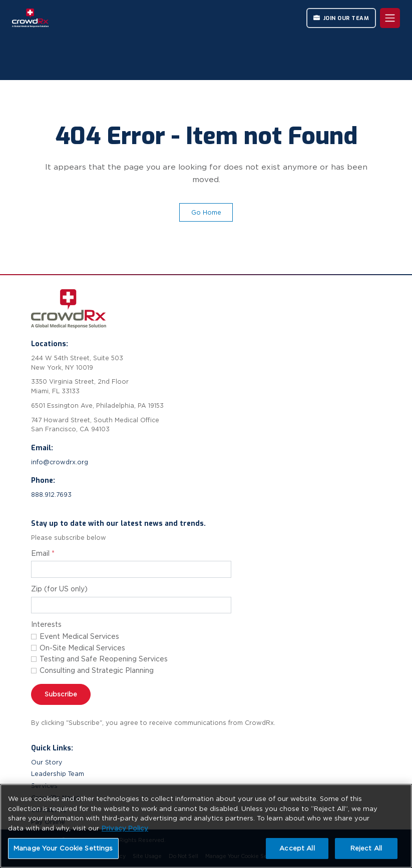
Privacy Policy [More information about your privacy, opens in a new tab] (125, 828)
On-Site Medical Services (82, 648)
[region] (206, 826)
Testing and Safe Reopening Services (104, 659)
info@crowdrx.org (60, 462)
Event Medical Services (79, 636)
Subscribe (61, 694)
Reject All (366, 848)
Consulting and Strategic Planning (97, 670)
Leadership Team (58, 774)
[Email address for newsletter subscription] (131, 569)
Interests (46, 624)
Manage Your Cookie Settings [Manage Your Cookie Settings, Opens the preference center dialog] (63, 848)
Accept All (297, 848)
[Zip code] (131, 605)
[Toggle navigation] (390, 18)
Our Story (47, 762)
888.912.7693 (51, 495)
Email (43, 553)
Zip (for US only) (59, 589)
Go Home (206, 212)
